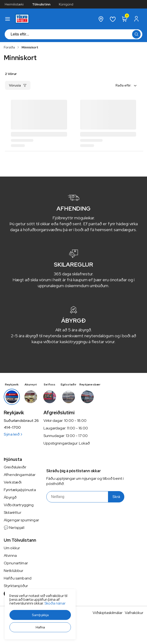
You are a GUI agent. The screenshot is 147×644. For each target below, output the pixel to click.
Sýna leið (13, 434)
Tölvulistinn (41, 4)
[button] (40, 615)
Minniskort (30, 47)
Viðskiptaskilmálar (108, 613)
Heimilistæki (14, 4)
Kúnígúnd (66, 4)
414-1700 (12, 428)
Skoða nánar (55, 603)
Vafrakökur (134, 613)
